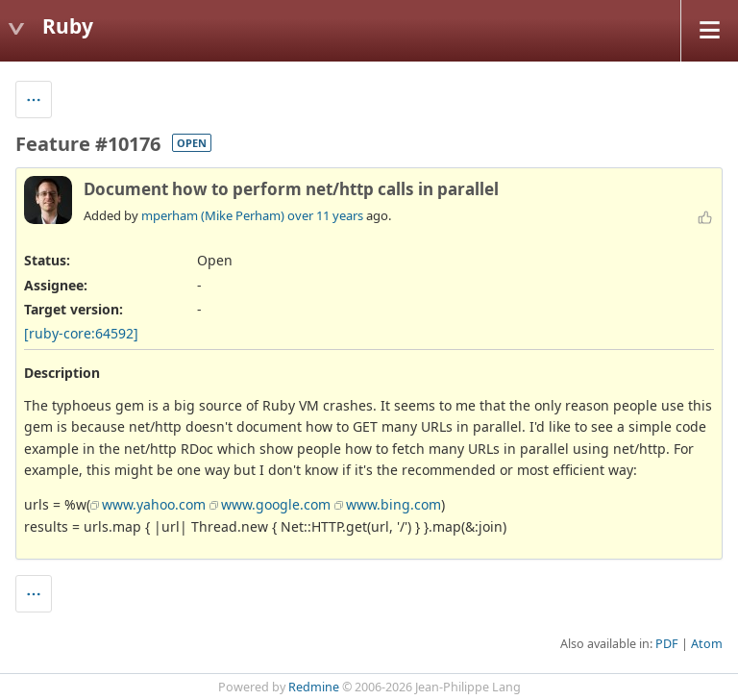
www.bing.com (394, 504)
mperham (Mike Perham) (213, 215)
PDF (667, 644)
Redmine (314, 687)
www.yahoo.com (154, 504)
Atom (707, 644)
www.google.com (276, 504)
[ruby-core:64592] (81, 333)
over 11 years (325, 215)
